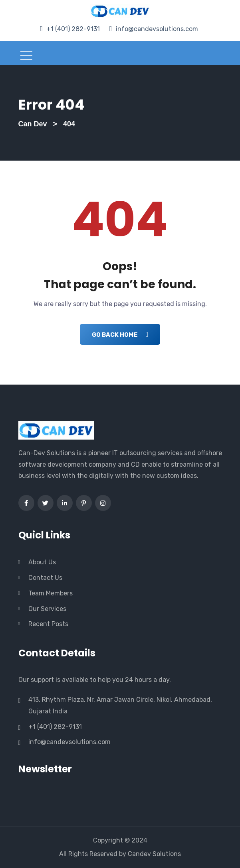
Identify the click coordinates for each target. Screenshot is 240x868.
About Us (42, 562)
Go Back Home (120, 335)
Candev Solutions (154, 854)
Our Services (47, 609)
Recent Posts (48, 624)
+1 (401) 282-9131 (73, 29)
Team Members (51, 593)
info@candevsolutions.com (157, 29)
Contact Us (45, 578)
